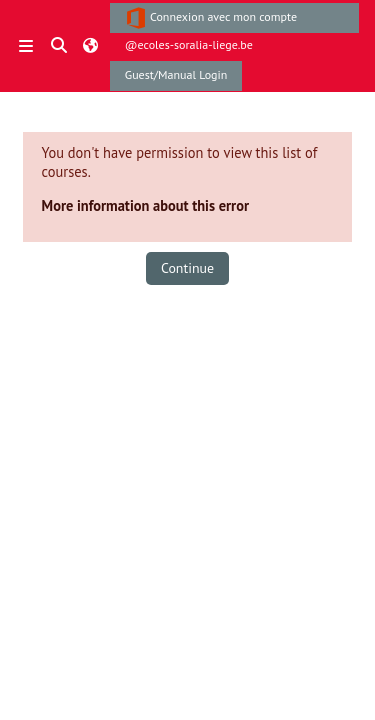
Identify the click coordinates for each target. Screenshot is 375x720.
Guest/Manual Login (176, 74)
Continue (187, 268)
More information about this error (145, 205)
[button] (60, 46)
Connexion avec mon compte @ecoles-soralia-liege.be (211, 20)
